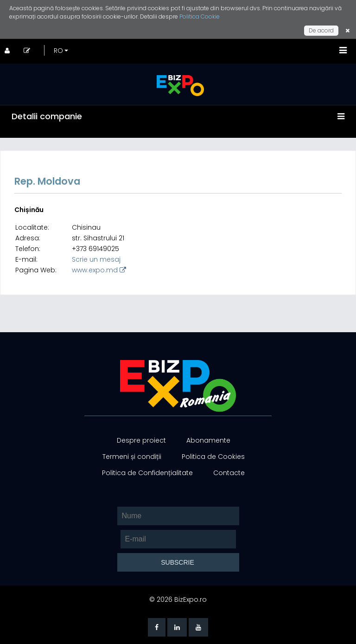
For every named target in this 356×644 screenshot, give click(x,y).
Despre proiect (141, 440)
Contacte (229, 473)
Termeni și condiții (132, 457)
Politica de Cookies (213, 457)
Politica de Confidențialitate (147, 473)
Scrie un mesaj (96, 259)
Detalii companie (47, 116)
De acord (321, 30)
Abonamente (208, 440)
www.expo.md (99, 270)
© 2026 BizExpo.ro (178, 599)
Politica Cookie (200, 16)
